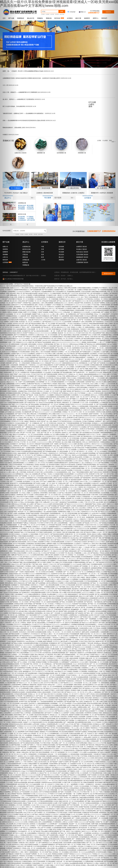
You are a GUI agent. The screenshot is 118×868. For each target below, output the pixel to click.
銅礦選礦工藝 (41, 146)
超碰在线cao (72, 387)
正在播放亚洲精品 (27, 861)
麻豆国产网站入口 (84, 331)
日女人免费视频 (97, 645)
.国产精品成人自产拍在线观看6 (21, 792)
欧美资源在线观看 (58, 504)
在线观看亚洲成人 (93, 671)
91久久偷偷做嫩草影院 (20, 329)
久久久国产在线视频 (51, 506)
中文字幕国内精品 (29, 465)
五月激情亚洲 (27, 389)
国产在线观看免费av (53, 835)
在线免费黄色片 (66, 624)
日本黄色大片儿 (21, 480)
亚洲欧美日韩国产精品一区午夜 (46, 728)
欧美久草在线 (29, 468)
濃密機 (57, 14)
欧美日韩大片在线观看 (99, 513)
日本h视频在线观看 (91, 653)
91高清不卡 (47, 566)
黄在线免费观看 (69, 474)
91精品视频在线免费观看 (89, 739)
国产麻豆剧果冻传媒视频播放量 (63, 664)
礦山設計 (61, 257)
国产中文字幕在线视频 (85, 551)
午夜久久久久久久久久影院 (21, 498)
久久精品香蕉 (49, 655)
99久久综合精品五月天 (49, 436)
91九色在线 (34, 792)
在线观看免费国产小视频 (29, 799)
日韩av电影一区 (68, 312)
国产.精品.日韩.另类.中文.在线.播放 (52, 694)
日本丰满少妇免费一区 (89, 404)
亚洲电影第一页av (35, 828)
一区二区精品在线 (63, 715)
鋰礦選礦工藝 (82, 146)
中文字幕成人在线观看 (100, 628)
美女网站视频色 (57, 786)
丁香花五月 (71, 386)
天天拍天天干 (69, 542)
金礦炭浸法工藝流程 (20, 146)
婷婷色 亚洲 (29, 837)
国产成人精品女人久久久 (73, 297)
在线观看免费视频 (31, 692)
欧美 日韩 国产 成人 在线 (45, 421)
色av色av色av (75, 538)
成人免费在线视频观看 (88, 782)
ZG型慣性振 (30, 209)
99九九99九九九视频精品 (51, 320)
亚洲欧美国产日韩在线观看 (31, 367)
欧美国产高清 (23, 702)
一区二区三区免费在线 (22, 378)
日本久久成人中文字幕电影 (78, 393)
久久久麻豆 (42, 350)
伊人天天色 (42, 463)
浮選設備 (25, 254)
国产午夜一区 (19, 355)
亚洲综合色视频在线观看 (37, 489)
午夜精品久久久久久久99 (51, 497)
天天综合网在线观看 (24, 352)
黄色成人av (53, 715)
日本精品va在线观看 (60, 378)
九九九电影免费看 (35, 784)
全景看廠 (7, 262)
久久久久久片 (78, 673)
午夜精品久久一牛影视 (40, 837)
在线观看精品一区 (90, 835)
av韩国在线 (57, 529)
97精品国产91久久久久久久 (97, 387)
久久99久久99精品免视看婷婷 (72, 570)
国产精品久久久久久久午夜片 (97, 542)
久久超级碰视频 (32, 747)
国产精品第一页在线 (33, 395)
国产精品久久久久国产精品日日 (89, 623)
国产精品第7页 (45, 521)
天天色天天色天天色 (37, 374)
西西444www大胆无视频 (19, 504)
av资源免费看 (66, 406)
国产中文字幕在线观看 (65, 643)
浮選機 (43, 14)
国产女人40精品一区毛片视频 (26, 662)
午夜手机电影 (63, 453)
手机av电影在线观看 (70, 337)
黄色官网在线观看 (40, 297)
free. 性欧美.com (74, 455)
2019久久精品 (41, 660)
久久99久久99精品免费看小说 (31, 764)
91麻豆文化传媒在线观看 (59, 805)
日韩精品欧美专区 (43, 608)
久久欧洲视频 (30, 299)
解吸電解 (62, 14)
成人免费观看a (66, 666)
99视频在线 (44, 596)
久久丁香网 (65, 455)
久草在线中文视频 (44, 606)
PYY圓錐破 (30, 217)
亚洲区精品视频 (49, 344)
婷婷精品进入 (86, 860)
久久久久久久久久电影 (94, 760)
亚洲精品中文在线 (19, 837)
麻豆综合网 (64, 641)
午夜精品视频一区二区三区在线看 (99, 662)
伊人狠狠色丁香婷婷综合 (91, 728)
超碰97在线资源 (94, 414)
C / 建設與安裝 (73, 188)
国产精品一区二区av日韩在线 (99, 583)
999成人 (84, 844)
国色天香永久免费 (42, 359)
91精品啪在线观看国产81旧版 (92, 673)
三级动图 (96, 754)
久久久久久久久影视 (21, 822)
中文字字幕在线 (54, 393)
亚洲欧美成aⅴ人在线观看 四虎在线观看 (21, 559)
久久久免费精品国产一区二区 (98, 481)
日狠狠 (96, 307)
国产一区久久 (92, 707)
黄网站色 (65, 549)
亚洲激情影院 (33, 754)
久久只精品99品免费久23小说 (38, 722)
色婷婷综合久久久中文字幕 (89, 512)
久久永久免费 (84, 662)
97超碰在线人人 (78, 527)
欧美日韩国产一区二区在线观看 (99, 818)
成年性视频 (28, 355)
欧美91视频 (52, 493)
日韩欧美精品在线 (40, 450)
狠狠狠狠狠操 (34, 852)
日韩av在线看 (51, 848)
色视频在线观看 (95, 656)
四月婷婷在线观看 (52, 517)
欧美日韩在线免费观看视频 (93, 425)
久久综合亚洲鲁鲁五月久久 (58, 568)
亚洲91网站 (71, 651)
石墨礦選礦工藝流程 (82, 262)
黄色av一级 (57, 591)
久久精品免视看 (73, 641)
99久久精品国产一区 (32, 843)
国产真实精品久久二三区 (88, 730)
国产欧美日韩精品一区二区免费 (57, 547)
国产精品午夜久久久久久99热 (50, 775)
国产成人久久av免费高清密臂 (99, 547)
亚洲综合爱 (30, 472)
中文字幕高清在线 (87, 498)
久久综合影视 (50, 700)
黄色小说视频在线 (22, 638)
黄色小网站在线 (32, 414)
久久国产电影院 (28, 818)
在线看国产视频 (60, 307)
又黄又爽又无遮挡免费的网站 (43, 769)
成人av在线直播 (18, 530)
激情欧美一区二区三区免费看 (38, 346)
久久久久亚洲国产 (74, 752)
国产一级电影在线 (71, 653)
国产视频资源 (79, 835)
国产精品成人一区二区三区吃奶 (93, 419)
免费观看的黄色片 (54, 527)
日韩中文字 (87, 410)
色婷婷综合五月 (54, 453)
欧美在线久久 (19, 645)
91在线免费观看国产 (87, 557)
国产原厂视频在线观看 (64, 818)
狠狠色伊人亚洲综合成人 (64, 401)
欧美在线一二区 (53, 754)
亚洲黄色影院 (75, 329)
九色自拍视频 (77, 489)
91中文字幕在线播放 (19, 544)
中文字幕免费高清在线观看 (40, 545)
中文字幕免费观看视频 (96, 773)
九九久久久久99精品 (88, 592)
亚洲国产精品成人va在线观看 (77, 717)
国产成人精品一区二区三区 (63, 348)
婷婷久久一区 (30, 807)
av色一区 (22, 829)
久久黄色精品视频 (74, 754)
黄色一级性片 (25, 852)
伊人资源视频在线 (65, 508)
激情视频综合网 (82, 506)
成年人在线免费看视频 (61, 523)
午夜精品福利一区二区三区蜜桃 (98, 455)
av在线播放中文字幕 (87, 570)
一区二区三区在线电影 (82, 414)
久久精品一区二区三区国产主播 (53, 391)
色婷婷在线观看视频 (53, 602)
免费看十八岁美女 (85, 440)
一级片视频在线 (98, 602)
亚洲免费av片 (77, 322)
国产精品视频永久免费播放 (88, 591)
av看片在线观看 (74, 481)
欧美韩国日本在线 (53, 576)
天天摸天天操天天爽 (58, 692)
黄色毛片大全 (96, 444)
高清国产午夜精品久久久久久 (32, 333)
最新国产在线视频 (75, 715)
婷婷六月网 (80, 532)
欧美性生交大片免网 (74, 436)
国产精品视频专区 (57, 536)
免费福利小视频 (51, 544)
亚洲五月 (99, 850)
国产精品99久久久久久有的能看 (82, 647)
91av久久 (92, 805)
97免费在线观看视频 (39, 295)
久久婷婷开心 (78, 544)
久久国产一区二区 (23, 346)
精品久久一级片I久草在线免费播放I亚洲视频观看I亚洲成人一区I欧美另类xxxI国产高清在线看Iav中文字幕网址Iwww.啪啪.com (36, 286)
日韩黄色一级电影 (26, 623)
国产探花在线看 (61, 324)
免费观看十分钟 (85, 408)
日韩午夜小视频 (67, 525)
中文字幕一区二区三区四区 (28, 442)
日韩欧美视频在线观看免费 (52, 777)
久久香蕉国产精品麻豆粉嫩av (26, 758)
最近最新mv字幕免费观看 (79, 355)
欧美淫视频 (98, 782)
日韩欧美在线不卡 (57, 566)
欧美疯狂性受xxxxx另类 (25, 470)
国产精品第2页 (34, 656)
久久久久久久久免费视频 (46, 557)
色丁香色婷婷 (52, 359)
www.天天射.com (29, 813)
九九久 (75, 664)
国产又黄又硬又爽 (25, 564)
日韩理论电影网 (64, 576)
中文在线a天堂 (76, 782)
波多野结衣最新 (66, 779)
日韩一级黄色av (59, 288)
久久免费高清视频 (52, 350)
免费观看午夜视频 (43, 730)
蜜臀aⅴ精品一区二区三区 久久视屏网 (21, 295)
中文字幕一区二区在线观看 (68, 491)
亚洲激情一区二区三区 (28, 529)
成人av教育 (30, 504)
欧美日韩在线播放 (82, 387)
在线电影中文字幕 (92, 717)
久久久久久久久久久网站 (45, 442)
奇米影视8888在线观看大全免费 (48, 803)
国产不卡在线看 (29, 495)
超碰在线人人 (79, 737)
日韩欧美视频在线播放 (84, 288)
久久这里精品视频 (44, 720)
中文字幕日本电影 (45, 743)
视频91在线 (83, 634)
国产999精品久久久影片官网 (46, 589)
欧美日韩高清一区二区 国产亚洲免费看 (38, 310)
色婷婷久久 (65, 433)
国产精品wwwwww (96, 515)
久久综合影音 (47, 860)
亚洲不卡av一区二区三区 (57, 485)
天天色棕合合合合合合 (74, 431)
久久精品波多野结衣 (41, 299)
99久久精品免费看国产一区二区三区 (45, 440)
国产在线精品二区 (66, 649)
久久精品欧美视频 (58, 474)
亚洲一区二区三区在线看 (53, 619)
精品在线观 (76, 335)
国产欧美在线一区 (84, 828)
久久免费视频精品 (100, 530)
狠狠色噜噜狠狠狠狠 (44, 703)
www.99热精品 (47, 598)
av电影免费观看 (33, 700)
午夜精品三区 (96, 854)
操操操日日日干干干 (55, 545)
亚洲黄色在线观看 (18, 519)
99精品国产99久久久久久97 (53, 363)
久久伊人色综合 (78, 461)
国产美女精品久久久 (36, 860)
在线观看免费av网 (52, 724)
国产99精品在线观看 (58, 811)
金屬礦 (99, 140)
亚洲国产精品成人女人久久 (45, 387)
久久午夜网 (83, 752)
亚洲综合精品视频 (75, 734)
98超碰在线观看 (29, 572)
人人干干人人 (89, 555)
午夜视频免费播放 (47, 292)
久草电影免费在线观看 (21, 694)
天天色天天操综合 (71, 675)
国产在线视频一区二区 (86, 566)
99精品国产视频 (18, 562)
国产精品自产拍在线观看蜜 (34, 340)
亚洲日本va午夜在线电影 (88, 429)
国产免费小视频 (30, 583)
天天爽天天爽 (66, 782)
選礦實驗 (61, 260)
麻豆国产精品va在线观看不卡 (89, 711)
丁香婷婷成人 (32, 365)
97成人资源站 (80, 698)
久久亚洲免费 (84, 773)
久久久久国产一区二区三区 (43, 536)
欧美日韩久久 (21, 416)
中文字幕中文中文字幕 (26, 581)
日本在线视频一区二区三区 (71, 346)
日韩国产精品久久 (96, 655)
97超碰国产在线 (63, 361)
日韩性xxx (84, 560)
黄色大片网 (23, 626)
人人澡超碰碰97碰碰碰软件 (47, 844)
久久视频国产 (48, 305)
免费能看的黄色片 (53, 491)
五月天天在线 (87, 626)
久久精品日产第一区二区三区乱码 (47, 773)
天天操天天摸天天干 (43, 709)
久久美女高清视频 (38, 737)
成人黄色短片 (26, 649)
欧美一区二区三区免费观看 (64, 647)
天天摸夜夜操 (31, 480)
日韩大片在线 (92, 777)
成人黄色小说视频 (31, 677)
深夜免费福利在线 (35, 596)
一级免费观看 (74, 784)
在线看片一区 (96, 683)
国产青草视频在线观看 (99, 660)
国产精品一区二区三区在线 (54, 450)
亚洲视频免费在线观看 (61, 696)
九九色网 (24, 745)
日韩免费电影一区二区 (67, 325)
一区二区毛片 (84, 805)
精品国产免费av (94, 369)
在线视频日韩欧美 (50, 519)
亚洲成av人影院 (39, 506)
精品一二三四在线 (84, 547)
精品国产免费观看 (95, 638)
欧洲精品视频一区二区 (73, 369)
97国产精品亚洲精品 (61, 700)
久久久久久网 (63, 594)
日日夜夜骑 (34, 820)
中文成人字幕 (61, 376)
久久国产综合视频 (56, 406)
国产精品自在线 (78, 416)
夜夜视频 (62, 365)
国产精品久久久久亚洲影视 (78, 745)
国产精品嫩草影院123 (83, 540)
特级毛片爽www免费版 (22, 656)
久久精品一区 (80, 327)
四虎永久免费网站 (25, 779)
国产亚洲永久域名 (86, 617)
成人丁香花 (85, 297)
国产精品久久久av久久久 (30, 557)
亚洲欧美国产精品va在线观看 (98, 679)
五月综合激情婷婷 (29, 485)
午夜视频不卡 (29, 675)
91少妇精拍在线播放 (52, 660)
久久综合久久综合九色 (23, 348)
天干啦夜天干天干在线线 (55, 794)
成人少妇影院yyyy (87, 463)
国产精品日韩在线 (34, 658)
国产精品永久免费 (22, 429)
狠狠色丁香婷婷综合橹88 (58, 720)
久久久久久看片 (76, 512)
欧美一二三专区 (81, 771)
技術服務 (61, 247)
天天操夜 (44, 639)
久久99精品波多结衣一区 (83, 720)
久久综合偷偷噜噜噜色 (18, 450)
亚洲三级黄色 (92, 329)
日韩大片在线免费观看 (79, 401)
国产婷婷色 (25, 609)
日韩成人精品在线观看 (44, 638)
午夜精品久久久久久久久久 (63, 604)
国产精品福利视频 (70, 600)
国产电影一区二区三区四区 (83, 587)
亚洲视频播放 (100, 429)
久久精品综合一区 (88, 470)
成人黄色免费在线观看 (53, 585)
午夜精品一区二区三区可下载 (27, 728)
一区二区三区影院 (66, 632)
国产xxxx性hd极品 (37, 600)
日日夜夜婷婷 (68, 519)
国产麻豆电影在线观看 (62, 739)
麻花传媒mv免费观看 (35, 782)
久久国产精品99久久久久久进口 (51, 389)
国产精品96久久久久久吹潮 (91, 688)
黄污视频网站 (52, 560)
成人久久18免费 (29, 756)
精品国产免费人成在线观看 (67, 611)
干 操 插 (98, 434)
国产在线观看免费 (36, 290)
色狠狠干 (26, 722)
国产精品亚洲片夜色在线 (44, 811)
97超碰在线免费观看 (36, 372)
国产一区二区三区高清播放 (75, 483)
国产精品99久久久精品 (86, 459)
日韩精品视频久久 (59, 630)
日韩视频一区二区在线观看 (67, 497)
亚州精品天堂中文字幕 (73, 747)
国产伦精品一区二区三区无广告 (24, 455)
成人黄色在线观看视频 (82, 318)
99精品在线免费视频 (24, 600)
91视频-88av (53, 765)
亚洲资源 (33, 824)
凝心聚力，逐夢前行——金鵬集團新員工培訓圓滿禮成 (24, 99)
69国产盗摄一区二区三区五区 (89, 589)
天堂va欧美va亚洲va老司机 (69, 598)
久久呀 (19, 850)
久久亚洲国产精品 (18, 713)
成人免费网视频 (20, 615)
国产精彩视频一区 (71, 365)
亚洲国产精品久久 (37, 355)
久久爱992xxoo (82, 450)
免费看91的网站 (83, 707)
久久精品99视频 (33, 534)
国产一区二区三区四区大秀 (53, 495)
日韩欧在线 (69, 510)
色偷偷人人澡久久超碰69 (60, 457)
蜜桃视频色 (98, 692)
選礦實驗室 (21, 18)
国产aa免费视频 (41, 583)
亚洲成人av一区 (73, 374)
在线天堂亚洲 (32, 730)
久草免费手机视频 (80, 367)
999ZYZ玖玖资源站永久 (20, 397)
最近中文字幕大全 (38, 470)
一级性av (74, 406)
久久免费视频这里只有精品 (92, 572)
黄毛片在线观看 (74, 566)
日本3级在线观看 (82, 606)
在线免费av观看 (41, 848)
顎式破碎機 (21, 217)
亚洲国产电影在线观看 (33, 513)
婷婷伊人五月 (20, 359)
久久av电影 (45, 615)
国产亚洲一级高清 (67, 331)
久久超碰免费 (22, 316)
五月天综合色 (85, 384)
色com (57, 846)
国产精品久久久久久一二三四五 (97, 820)
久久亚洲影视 (96, 647)
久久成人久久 (45, 314)
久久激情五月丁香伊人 (20, 327)
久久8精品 (72, 549)
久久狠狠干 (96, 617)
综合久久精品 (70, 587)
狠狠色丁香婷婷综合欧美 (71, 826)
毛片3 (64, 418)
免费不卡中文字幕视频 (30, 312)
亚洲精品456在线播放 (49, 745)
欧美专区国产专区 (85, 293)
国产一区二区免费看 (50, 510)
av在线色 (57, 459)
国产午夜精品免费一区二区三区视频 (51, 651)
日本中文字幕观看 (30, 318)
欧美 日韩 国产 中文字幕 (24, 433)
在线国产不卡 (40, 354)
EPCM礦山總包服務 (92, 104)
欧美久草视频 (57, 829)
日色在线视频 (83, 670)
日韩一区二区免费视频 (25, 735)
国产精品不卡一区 (47, 551)
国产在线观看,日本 (57, 626)
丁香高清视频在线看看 (82, 472)
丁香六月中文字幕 (90, 502)
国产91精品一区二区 (75, 515)
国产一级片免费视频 (95, 709)
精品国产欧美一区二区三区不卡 (34, 705)
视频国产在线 (36, 314)
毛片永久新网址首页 (76, 389)
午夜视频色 (46, 841)
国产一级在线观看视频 (76, 841)
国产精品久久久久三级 (43, 790)
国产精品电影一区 (64, 764)
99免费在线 (59, 480)
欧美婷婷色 (88, 303)
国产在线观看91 (59, 702)
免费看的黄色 (72, 314)
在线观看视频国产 (75, 361)
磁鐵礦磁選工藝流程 (82, 257)
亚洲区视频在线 (57, 329)
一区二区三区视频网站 (97, 431)
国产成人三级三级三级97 (64, 301)
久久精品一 (82, 784)
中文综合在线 (78, 470)
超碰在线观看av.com (43, 308)
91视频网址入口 (58, 750)
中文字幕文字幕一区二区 (88, 792)
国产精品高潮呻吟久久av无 (69, 476)
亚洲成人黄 (43, 850)
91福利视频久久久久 (95, 677)
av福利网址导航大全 (88, 858)
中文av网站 (63, 775)
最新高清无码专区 (34, 521)
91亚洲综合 (84, 438)
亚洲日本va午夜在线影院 (68, 465)
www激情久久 (38, 322)
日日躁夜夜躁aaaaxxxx (64, 468)
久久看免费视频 (64, 660)
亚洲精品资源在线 (69, 750)
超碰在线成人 (37, 303)
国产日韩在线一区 (29, 630)
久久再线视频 (83, 671)
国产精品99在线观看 (63, 745)
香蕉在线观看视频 (95, 493)
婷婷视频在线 (83, 363)
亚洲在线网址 (37, 863)
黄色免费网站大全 (73, 848)
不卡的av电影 (96, 305)
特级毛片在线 (36, 389)
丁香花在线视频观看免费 (32, 487)
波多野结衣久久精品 (18, 844)
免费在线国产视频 (74, 440)
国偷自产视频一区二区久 (65, 416)
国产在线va (73, 660)
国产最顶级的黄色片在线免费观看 (66, 850)
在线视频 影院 (32, 608)
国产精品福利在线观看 (48, 348)
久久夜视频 (29, 371)
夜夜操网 (23, 750)
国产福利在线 (88, 602)
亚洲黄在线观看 (68, 562)
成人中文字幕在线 (70, 354)
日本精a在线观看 (62, 560)
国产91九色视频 (46, 828)
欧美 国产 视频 (97, 538)
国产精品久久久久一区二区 (25, 683)
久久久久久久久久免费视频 (49, 333)
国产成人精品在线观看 (98, 510)
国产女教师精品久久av (46, 843)
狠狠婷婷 (39, 448)
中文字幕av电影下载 (26, 664)
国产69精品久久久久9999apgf (93, 446)
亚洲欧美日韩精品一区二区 (43, 807)
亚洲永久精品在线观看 (44, 692)
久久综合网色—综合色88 (76, 846)
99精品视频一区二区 (57, 790)
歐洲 (42, 257)
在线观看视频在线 (55, 513)
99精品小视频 (58, 816)
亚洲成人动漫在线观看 (77, 713)
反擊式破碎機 (31, 220)
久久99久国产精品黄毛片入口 (66, 359)
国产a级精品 (79, 611)
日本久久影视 (20, 560)
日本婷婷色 (88, 696)
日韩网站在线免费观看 (47, 498)
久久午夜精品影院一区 (77, 419)
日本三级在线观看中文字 (33, 615)
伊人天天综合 (67, 500)
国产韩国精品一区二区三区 (73, 517)
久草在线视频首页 (96, 480)
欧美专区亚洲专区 (92, 771)
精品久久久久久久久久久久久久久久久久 (64, 342)
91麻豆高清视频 (23, 658)
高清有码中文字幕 (57, 574)
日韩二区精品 (71, 327)
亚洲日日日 (51, 307)
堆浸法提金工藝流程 (82, 252)
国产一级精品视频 (69, 722)
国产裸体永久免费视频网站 (29, 589)
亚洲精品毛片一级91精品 (94, 784)
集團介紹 (5, 247)
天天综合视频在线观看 (85, 765)
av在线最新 (56, 758)
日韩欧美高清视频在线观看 (46, 673)
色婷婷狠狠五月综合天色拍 (80, 348)
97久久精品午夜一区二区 (19, 491)
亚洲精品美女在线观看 (79, 643)
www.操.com (46, 340)
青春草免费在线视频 (38, 647)
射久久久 (52, 308)
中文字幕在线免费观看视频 (45, 801)
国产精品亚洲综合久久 (26, 636)
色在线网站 (99, 609)
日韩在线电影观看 (91, 681)
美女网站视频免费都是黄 (75, 781)
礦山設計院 (31, 18)
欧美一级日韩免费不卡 (70, 574)
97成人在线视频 (43, 717)
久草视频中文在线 (35, 681)
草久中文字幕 (76, 756)
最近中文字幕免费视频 (72, 623)
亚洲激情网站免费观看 (74, 292)
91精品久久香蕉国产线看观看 (44, 529)
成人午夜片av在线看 (75, 645)
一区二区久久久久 (71, 559)
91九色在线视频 (84, 786)
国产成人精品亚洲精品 (65, 335)
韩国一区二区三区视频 (49, 324)
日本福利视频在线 (84, 837)
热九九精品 (97, 457)
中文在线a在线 (77, 421)
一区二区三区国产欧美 (77, 446)
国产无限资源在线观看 (51, 374)
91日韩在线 (50, 378)
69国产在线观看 (92, 775)
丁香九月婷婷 (25, 288)
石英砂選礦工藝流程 (82, 254)
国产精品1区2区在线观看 (87, 594)
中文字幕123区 (49, 671)
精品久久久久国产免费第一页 (88, 596)
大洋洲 (43, 260)
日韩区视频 (23, 472)
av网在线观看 (81, 382)
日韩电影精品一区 (88, 497)
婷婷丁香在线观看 (93, 355)
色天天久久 (58, 557)
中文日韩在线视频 (62, 436)
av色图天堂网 (96, 335)
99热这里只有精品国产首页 (23, 545)
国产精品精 (58, 402)
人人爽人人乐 (93, 668)
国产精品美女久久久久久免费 (81, 391)
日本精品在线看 (91, 487)
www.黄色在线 (30, 641)
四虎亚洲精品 (18, 715)
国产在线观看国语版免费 (46, 826)
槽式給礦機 (30, 205)
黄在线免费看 (96, 320)
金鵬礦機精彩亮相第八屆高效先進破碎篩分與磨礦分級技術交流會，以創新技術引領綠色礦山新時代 (37, 78)
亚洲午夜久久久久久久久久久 (87, 418)
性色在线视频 (28, 408)
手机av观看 (44, 831)
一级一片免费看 (77, 794)
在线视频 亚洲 (25, 372)
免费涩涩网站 (75, 666)
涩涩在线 (75, 331)
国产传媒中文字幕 (21, 414)
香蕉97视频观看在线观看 (99, 696)
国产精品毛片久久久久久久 (98, 331)
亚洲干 (58, 749)
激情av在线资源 (55, 709)
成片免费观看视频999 (49, 707)
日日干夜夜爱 (57, 532)
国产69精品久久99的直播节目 (32, 337)
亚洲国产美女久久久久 (56, 312)
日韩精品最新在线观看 (84, 378)
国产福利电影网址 (86, 478)
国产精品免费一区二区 (76, 762)
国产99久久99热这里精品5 (71, 788)
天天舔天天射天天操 (82, 333)
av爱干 (50, 325)
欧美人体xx (50, 540)
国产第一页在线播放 (85, 320)
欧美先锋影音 (64, 698)
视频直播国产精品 (91, 504)
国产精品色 (92, 295)
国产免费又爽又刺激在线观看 (86, 799)
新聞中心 (96, 18)
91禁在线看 (24, 344)
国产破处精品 (95, 553)
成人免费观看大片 (61, 848)
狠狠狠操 (28, 508)
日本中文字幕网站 (21, 384)
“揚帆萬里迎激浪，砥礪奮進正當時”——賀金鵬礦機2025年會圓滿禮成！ (29, 113)
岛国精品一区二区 (75, 860)
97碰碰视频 (78, 553)
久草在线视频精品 (43, 414)
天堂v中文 (83, 694)
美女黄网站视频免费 (74, 560)
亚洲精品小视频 (76, 690)
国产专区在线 (31, 399)
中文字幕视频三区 (58, 305)
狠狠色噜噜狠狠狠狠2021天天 (93, 374)
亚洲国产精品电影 (84, 807)
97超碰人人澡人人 (25, 587)
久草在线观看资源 (75, 739)
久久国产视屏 (92, 363)
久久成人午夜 (35, 805)
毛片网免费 (19, 696)
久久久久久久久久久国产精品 (70, 749)
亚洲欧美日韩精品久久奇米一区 (97, 491)
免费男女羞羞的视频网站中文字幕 (99, 318)
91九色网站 (80, 696)
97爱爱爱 (66, 566)
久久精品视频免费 (22, 619)
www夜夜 (83, 816)
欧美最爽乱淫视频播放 (97, 807)
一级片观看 (61, 517)
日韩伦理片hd (88, 687)
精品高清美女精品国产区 (42, 715)
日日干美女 (43, 481)
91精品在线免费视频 (97, 779)
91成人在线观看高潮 (32, 357)
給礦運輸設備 (22, 203)
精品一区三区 (92, 844)
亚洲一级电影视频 (33, 316)
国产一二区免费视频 (85, 833)
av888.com (26, 734)
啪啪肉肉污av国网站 (58, 352)
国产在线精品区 (20, 577)
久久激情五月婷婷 (68, 656)
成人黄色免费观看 (53, 837)
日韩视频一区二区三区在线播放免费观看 (77, 677)
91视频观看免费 (82, 850)
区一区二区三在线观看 (70, 450)
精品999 (79, 337)
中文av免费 (25, 596)
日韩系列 (31, 335)
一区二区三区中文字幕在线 (53, 470)
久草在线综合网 (31, 801)
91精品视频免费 (94, 297)
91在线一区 (64, 555)
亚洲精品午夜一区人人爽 (91, 702)
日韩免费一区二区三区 (37, 734)
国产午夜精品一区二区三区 (77, 803)
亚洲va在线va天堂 (49, 749)
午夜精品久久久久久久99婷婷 (29, 380)
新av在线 (71, 553)
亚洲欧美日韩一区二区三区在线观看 (75, 534)
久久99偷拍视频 (67, 829)
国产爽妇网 (42, 820)
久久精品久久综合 (100, 570)
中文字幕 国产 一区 (81, 359)
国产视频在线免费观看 (97, 408)
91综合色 (40, 344)
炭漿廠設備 (26, 260)
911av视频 (84, 690)
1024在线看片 (40, 476)
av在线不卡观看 (73, 822)
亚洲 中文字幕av (19, 502)
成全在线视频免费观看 (30, 562)
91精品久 (79, 497)
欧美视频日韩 (57, 856)
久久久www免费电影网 (88, 852)
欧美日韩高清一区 (75, 852)
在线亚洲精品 (30, 867)
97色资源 (52, 480)
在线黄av (43, 724)
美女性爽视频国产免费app (21, 523)
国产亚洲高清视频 (86, 423)
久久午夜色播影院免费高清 (51, 355)
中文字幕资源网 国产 (58, 600)
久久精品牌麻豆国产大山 (69, 529)
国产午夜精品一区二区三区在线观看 (87, 856)
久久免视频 (39, 641)
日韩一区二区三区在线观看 (87, 412)
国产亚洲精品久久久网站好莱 (43, 455)
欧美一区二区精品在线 (89, 389)
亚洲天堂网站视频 (82, 743)
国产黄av (80, 476)
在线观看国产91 (46, 438)
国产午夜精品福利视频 (54, 779)
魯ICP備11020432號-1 (33, 276)
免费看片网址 (52, 481)
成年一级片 (19, 510)
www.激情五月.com (61, 671)
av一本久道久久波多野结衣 (38, 378)
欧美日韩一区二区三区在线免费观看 (73, 801)
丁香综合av (55, 638)
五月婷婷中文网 (88, 476)
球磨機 (17, 234)
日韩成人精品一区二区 (62, 784)
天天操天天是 (25, 681)
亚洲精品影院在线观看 (19, 801)
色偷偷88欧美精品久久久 (43, 574)
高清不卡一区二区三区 (54, 863)
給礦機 (47, 14)
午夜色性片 (84, 329)
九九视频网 (50, 395)
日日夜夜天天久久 (92, 649)
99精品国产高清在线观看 (42, 444)
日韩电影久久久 (83, 295)
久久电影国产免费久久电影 (73, 308)
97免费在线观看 (55, 649)
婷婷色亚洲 (42, 357)
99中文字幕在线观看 (39, 861)
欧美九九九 (94, 395)
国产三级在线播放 (64, 773)
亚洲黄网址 (57, 858)
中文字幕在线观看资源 (27, 305)
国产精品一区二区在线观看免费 (97, 604)
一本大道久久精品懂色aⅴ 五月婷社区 (77, 324)
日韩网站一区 (86, 515)
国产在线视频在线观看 (68, 655)
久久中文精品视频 (70, 382)
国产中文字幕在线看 (73, 805)
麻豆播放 (80, 444)
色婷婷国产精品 (90, 382)
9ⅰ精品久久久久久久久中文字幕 (97, 743)
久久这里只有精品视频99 (70, 295)
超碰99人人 (19, 762)
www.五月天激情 (32, 542)
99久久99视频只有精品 (99, 587)
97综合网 (19, 818)
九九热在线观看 (67, 322)
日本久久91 (53, 564)
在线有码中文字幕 (35, 797)
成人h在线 (47, 613)
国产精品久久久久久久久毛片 (99, 828)
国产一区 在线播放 (90, 611)
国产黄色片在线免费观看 (56, 677)
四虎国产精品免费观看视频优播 (69, 628)
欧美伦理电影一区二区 (44, 628)
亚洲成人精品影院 (40, 465)
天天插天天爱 (40, 630)
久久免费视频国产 (65, 662)
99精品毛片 (83, 519)
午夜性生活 (20, 846)
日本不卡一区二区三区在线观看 (70, 709)
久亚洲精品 (28, 566)
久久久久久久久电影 (89, 769)
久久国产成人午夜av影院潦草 (50, 508)
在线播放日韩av (23, 391)
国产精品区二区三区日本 (27, 444)
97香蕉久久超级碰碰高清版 (51, 698)
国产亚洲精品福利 (85, 352)
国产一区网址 (34, 765)
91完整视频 (40, 726)
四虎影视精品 (83, 455)
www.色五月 (99, 382)
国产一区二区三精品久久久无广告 (74, 572)
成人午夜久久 (23, 608)
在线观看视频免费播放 (47, 530)
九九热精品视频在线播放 (67, 310)
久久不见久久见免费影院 (28, 354)
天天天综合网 (64, 734)
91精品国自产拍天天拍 (52, 617)
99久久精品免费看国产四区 (97, 333)
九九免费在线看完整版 (37, 555)
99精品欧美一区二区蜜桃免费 (71, 402)
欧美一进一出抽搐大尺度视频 (79, 290)
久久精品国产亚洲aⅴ (88, 489)
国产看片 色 (75, 320)
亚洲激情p (79, 651)
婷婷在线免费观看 (88, 340)
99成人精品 (32, 425)
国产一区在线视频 (71, 434)
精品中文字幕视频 (94, 630)
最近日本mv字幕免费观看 (56, 596)
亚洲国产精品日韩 (62, 440)
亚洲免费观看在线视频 (59, 769)
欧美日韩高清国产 (39, 617)
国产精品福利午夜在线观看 (38, 288)
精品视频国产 (20, 594)
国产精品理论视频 (50, 718)
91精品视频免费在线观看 (38, 592)
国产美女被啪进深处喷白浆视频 (30, 743)
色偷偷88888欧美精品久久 (22, 290)
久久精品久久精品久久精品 (27, 547)
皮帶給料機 (30, 207)
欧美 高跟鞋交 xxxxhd (38, 591)
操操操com (81, 653)
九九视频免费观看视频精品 (41, 645)
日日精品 (77, 656)
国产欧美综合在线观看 (81, 630)
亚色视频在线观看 (97, 564)
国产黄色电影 (51, 553)
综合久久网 (38, 598)
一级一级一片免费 (55, 331)
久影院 (80, 769)
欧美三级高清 (84, 709)
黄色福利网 (97, 371)
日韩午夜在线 (99, 799)
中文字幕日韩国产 (71, 606)
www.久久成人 (84, 481)
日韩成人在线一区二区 (29, 848)
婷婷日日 (19, 333)
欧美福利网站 (61, 397)
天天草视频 (50, 623)
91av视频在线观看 (85, 579)
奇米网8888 (88, 713)
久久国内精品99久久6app (18, 771)
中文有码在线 (43, 491)
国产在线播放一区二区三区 (27, 476)
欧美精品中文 (52, 658)
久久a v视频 (91, 609)
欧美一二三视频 (39, 749)
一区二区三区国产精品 (45, 852)
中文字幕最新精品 (68, 545)
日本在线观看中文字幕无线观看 (59, 615)
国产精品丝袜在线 (21, 440)
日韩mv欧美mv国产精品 (97, 337)
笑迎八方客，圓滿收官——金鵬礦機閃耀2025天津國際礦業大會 (26, 92)
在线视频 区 (91, 357)
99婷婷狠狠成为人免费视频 (95, 829)
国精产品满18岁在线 (96, 472)
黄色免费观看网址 (87, 308)
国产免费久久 (31, 745)
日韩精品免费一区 (96, 741)
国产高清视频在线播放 (58, 807)
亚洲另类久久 (35, 585)
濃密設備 (25, 257)
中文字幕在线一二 (94, 346)
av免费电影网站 (73, 670)
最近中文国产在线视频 (27, 497)
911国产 (56, 365)
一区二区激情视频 (53, 299)
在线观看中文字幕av (44, 542)
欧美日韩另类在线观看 (74, 592)
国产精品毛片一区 (44, 401)
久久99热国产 (49, 419)
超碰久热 (88, 705)
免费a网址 (34, 621)
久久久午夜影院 (97, 722)
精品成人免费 (56, 438)
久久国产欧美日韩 (54, 717)
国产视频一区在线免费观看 (44, 758)
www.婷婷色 (51, 380)
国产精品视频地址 (27, 707)
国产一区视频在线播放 (29, 448)
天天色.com (76, 792)
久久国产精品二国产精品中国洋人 (19, 739)
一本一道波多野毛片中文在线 (94, 372)
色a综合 (94, 527)
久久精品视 (24, 534)
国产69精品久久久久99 (79, 760)
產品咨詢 (61, 254)
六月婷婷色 (77, 339)
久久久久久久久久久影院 (83, 305)
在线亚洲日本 (75, 662)
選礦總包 (40, 18)
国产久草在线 (91, 694)
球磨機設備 (26, 265)
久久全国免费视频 (56, 412)
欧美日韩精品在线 (19, 583)
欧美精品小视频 (97, 713)
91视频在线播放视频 (40, 577)
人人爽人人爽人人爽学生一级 (59, 314)
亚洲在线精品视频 (69, 790)
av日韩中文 (88, 444)
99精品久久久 (22, 431)
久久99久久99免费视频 (61, 357)
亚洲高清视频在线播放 (79, 843)
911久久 (48, 476)
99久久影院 (80, 702)
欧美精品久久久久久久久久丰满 (27, 726)
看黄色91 (25, 410)
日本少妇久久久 (90, 310)
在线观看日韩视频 (65, 814)
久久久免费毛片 (75, 711)
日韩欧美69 (99, 730)
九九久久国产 (55, 502)
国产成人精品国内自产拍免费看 (21, 718)
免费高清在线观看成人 (94, 386)
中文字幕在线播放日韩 (26, 741)
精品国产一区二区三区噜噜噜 (24, 749)
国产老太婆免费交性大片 (64, 718)
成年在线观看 (49, 489)
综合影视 (68, 307)
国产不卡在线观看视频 (34, 626)
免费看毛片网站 (50, 739)
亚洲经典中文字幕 (72, 418)
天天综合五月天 (86, 854)
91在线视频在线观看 (40, 632)
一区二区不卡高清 (83, 638)
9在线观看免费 (99, 861)
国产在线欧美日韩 (79, 372)
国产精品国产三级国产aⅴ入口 (47, 621)
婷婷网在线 (20, 495)
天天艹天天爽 (33, 781)
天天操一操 (41, 747)
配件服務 (61, 249)
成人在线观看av (64, 487)
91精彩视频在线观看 (86, 754)
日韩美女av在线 (21, 350)
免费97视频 (63, 705)
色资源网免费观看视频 (26, 483)
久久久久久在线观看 (84, 365)
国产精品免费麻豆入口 (85, 513)
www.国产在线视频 (67, 470)
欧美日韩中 (80, 585)
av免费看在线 (73, 615)
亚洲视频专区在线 (65, 320)
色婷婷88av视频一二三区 (26, 617)
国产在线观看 (37, 371)
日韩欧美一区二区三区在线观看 (18, 521)
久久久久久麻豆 (20, 807)
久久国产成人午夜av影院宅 (45, 429)
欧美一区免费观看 (36, 568)
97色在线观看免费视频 (50, 559)
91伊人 (82, 639)
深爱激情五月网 (85, 376)
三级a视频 (59, 726)
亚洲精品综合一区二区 (40, 735)
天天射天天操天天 (44, 534)
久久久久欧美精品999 (78, 500)
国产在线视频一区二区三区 (34, 301)
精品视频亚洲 (86, 568)
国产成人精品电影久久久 (51, 515)
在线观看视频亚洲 (46, 797)
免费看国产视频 (59, 530)
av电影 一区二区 (46, 483)
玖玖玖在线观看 (35, 498)
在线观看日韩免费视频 (89, 453)
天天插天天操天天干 (40, 468)
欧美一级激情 (55, 444)
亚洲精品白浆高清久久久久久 (29, 835)
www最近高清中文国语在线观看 (57, 386)
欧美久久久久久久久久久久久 (65, 414)
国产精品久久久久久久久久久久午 (75, 504)
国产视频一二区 (29, 598)
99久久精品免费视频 (23, 653)
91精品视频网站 (32, 833)
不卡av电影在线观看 (67, 527)
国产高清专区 (31, 786)
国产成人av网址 (72, 707)
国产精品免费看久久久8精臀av (100, 293)
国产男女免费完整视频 (55, 570)
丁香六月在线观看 (45, 352)
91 (23, 711)
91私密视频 (74, 765)
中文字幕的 (25, 574)
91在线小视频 (58, 801)
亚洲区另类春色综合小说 (46, 339)
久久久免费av (92, 850)
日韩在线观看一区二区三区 (35, 329)
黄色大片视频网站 (82, 491)
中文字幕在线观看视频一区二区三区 (95, 581)
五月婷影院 (21, 660)
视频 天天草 (39, 502)
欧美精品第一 (84, 666)
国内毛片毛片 (46, 500)
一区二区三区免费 (62, 636)
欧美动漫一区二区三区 (26, 322)
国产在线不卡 (70, 737)
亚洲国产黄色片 (29, 506)
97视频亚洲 (91, 450)
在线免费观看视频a (19, 463)
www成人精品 (84, 346)
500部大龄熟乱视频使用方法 (35, 750)
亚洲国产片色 (51, 562)
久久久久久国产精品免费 (19, 747)
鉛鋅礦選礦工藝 (61, 146)
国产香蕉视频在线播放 (41, 839)
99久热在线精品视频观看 (67, 732)
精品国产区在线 (42, 685)
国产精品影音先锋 (61, 844)
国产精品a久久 (26, 393)
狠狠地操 (53, 401)
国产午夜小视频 (74, 433)
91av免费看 (49, 463)
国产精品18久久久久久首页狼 (34, 829)
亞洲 (42, 252)
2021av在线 (50, 357)
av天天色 (79, 453)
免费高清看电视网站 (97, 536)
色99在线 (49, 538)
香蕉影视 (22, 856)
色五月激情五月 (77, 632)
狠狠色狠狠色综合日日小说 (70, 363)
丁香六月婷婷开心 (29, 762)
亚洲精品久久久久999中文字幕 (59, 645)
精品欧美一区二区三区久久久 (67, 333)
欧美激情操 (43, 404)
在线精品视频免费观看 (89, 380)
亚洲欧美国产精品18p (34, 384)
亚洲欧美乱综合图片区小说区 (97, 756)
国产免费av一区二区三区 (28, 525)
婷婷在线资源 (99, 758)
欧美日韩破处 (29, 604)
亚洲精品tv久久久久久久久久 (68, 299)
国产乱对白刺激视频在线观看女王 (98, 427)
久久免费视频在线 (18, 474)
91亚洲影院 (94, 354)
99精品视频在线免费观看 (87, 797)
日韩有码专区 (42, 833)
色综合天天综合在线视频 (46, 402)
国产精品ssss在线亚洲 (84, 559)
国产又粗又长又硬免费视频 (85, 314)
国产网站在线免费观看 (82, 354)
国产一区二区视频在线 (33, 423)
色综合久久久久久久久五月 (47, 711)
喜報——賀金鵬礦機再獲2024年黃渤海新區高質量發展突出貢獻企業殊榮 (29, 120)
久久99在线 (65, 863)
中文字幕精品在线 (84, 749)
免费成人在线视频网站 (86, 371)
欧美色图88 (27, 481)
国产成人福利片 (51, 468)
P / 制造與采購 (45, 188)
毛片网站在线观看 (29, 576)
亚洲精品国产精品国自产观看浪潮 (86, 750)
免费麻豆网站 (67, 816)
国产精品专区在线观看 (27, 687)
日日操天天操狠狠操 (88, 421)
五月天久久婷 (65, 399)
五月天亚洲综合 (67, 495)
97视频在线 (52, 608)
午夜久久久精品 (72, 378)
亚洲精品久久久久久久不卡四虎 (67, 799)
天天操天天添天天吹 (91, 525)
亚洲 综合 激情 (80, 705)
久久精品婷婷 (64, 515)
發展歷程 (5, 249)
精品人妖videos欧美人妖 (42, 762)
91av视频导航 (76, 816)
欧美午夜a (72, 357)
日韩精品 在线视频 (73, 671)
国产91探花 (37, 483)
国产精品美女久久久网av (92, 863)
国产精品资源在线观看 (57, 534)
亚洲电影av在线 (41, 611)
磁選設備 (25, 262)
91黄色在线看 (54, 425)
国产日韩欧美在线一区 (31, 402)
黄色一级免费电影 (19, 419)
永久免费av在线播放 (59, 434)
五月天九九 (57, 641)
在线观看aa (85, 668)
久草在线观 (87, 527)
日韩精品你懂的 (94, 406)
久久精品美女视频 (51, 799)
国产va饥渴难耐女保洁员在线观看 (90, 433)
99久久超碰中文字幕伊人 (48, 690)
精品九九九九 (20, 639)
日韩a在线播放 (36, 393)
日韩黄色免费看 (80, 310)
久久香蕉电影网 (82, 777)
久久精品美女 (25, 765)
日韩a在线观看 (45, 513)
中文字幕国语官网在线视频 (34, 771)
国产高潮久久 (25, 446)
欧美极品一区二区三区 (43, 406)
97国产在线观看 (63, 803)
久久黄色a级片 (55, 476)
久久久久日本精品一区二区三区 (29, 339)
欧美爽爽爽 (54, 703)
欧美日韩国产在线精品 (63, 690)
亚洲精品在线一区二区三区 (96, 670)
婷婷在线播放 (33, 344)
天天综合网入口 (29, 560)
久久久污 (32, 574)
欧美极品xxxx (98, 724)
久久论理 (98, 858)
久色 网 (30, 553)
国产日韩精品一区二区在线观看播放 (45, 376)
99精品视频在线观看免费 (99, 292)
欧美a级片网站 (23, 611)
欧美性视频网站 (63, 754)
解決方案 (78, 18)
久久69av (44, 553)
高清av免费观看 (51, 867)
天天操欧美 (50, 295)
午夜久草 (63, 459)
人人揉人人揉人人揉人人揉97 (52, 666)
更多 (33, 198)
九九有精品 (54, 416)
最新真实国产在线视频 (98, 720)
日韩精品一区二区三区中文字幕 (26, 308)
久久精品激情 (96, 352)
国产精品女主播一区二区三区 (76, 700)
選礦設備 (49, 18)
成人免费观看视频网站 (100, 344)
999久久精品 (76, 767)
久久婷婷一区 (47, 600)
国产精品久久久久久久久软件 (42, 408)
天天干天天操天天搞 (22, 404)
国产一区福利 (20, 572)
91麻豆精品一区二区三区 (81, 493)
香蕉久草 (20, 293)
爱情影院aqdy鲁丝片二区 (19, 858)
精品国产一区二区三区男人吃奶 (71, 577)
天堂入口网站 (94, 384)
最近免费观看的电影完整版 (83, 722)
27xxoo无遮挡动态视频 (79, 703)
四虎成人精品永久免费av (54, 418)
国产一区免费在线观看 (48, 581)
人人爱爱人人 (38, 707)
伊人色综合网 (68, 530)
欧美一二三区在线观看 (98, 378)
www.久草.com (65, 858)
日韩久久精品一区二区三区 (30, 570)
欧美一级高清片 (71, 397)
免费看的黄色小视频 (64, 512)
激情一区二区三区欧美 (42, 361)
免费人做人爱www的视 (75, 457)
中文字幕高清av (89, 299)
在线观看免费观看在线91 (61, 463)
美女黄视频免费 (85, 361)
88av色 (81, 374)
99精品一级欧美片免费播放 (89, 577)
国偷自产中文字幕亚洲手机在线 (62, 421)
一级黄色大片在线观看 (75, 523)
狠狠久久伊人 (22, 841)
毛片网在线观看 (19, 369)
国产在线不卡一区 (59, 623)
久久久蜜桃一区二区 (34, 410)
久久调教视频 (27, 527)
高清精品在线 (30, 839)
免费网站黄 (26, 685)
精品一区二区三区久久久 (95, 634)
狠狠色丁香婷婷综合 (31, 421)
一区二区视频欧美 (95, 621)
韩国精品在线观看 (57, 854)
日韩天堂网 (30, 632)
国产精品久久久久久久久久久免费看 (65, 540)
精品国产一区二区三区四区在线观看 (80, 824)
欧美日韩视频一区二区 (87, 715)
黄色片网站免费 (92, 359)
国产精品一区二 (91, 562)
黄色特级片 (56, 797)
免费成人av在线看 (92, 839)
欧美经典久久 (49, 750)
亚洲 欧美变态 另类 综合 (36, 391)
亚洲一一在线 (36, 433)
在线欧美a (80, 299)
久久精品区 (70, 673)
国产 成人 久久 (91, 843)
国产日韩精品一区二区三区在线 (64, 339)
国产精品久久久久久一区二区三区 (75, 692)
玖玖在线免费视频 (29, 613)
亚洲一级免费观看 (52, 833)
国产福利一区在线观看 (65, 792)
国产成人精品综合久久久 (59, 327)
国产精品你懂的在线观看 (30, 293)
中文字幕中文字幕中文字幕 (45, 523)
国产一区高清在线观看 (34, 327)
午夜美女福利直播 (85, 521)
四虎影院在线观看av (56, 521)
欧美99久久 (23, 690)
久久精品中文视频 (48, 318)
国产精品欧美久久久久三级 (81, 301)
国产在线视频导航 (50, 726)
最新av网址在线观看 (71, 288)
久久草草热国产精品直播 (54, 525)
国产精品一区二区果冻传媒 (41, 668)
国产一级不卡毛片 (22, 781)
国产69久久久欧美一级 (20, 833)
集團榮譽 (5, 252)
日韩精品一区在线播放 (61, 670)
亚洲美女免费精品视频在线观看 (81, 495)
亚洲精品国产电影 (37, 587)
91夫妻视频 (55, 705)
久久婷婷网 (51, 824)
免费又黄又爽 (49, 555)
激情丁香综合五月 (73, 547)
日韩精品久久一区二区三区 (40, 527)
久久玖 (82, 402)
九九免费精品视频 (83, 615)
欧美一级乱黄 (58, 295)
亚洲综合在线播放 (28, 769)
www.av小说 (37, 553)
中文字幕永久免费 (50, 354)
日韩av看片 (30, 440)
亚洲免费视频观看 (23, 489)
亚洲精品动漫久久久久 (38, 363)
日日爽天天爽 (66, 329)
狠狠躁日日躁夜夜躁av (95, 438)
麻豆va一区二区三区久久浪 (30, 720)
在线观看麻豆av (27, 624)
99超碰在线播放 (64, 427)
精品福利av (76, 589)
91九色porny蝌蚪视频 (91, 316)
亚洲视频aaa (73, 638)
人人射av (93, 549)
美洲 (42, 254)
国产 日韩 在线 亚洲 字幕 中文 (58, 431)
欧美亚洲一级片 (36, 508)
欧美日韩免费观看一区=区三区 (48, 752)
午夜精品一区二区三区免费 (92, 461)
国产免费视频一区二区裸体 (71, 639)
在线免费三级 (70, 498)
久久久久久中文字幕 (36, 653)
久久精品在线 (53, 681)
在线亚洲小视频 (60, 380)
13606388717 (94, 13)
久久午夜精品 (64, 617)
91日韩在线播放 (30, 502)
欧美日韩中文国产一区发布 (71, 786)
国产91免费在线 (96, 809)
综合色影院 (23, 310)
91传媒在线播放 (20, 423)
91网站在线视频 (76, 557)
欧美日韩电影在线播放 (32, 732)
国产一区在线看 (56, 613)
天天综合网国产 (74, 371)
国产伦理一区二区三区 (40, 307)
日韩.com (85, 442)
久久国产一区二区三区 (82, 549)
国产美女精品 (95, 559)
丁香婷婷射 (42, 397)
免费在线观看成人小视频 (93, 327)
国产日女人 (42, 459)
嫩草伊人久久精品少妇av (57, 606)
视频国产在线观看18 (41, 560)
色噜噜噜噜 (27, 805)
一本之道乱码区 (38, 559)
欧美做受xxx (53, 730)
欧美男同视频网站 (65, 355)
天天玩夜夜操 (83, 826)
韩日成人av (94, 540)
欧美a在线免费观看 (95, 301)
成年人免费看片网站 (63, 579)
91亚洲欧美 (67, 668)
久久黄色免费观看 (19, 401)
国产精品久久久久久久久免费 (43, 504)
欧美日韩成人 (75, 429)
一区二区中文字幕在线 (54, 577)
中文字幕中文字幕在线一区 (62, 429)
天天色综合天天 (36, 634)
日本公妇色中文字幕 (72, 807)
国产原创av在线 (80, 448)
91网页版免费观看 (54, 831)
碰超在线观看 (22, 453)
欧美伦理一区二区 (23, 512)
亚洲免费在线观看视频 (59, 653)
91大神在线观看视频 (84, 583)
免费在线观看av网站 (62, 371)
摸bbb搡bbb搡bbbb (52, 756)
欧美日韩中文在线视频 (68, 809)
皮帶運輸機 (21, 209)
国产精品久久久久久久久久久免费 (95, 639)
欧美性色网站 (85, 818)
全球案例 (70, 18)
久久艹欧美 (99, 792)
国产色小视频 (84, 369)
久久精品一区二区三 (63, 481)
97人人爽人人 (90, 692)
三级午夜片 (36, 466)
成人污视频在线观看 (42, 399)
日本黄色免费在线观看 (58, 542)
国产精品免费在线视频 (88, 339)
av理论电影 (36, 724)
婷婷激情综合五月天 (72, 459)
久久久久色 (73, 487)
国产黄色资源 (57, 442)
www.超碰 (97, 497)
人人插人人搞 (78, 728)
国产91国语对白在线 (97, 735)
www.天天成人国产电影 (73, 724)
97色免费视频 (70, 380)
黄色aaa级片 (92, 690)
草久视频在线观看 (47, 446)
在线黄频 (41, 718)
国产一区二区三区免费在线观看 (56, 675)
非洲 (42, 249)
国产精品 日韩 (34, 752)
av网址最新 (50, 288)
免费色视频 (68, 608)
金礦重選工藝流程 (82, 247)
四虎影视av (95, 440)
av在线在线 (50, 670)
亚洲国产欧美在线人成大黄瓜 (26, 540)
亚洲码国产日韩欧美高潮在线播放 (86, 465)
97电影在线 (72, 453)
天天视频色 (95, 288)
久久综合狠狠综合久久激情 (52, 809)
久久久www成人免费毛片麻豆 (82, 564)
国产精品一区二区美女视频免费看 (68, 833)
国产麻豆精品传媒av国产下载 (63, 796)
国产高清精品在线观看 (86, 636)
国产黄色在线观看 (83, 679)
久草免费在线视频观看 (57, 382)
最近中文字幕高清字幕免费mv (82, 510)
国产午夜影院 (44, 487)
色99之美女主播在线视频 (99, 544)
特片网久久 (53, 579)
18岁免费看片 (87, 483)
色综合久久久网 (87, 645)
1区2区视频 (29, 856)
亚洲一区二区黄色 (55, 399)
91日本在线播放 (32, 387)
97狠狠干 (42, 585)
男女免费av (55, 743)
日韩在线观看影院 (51, 397)
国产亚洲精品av (64, 393)
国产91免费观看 (79, 602)
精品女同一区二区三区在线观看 (23, 457)
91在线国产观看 (73, 636)
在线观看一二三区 (47, 457)
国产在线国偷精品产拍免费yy (23, 668)
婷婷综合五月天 (63, 374)
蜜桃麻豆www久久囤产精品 (71, 536)
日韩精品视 (47, 705)
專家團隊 (5, 254)
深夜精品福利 (73, 551)
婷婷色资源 (45, 579)
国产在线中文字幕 (86, 767)
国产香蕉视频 (68, 794)
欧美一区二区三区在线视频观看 (99, 658)
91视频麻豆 (44, 431)
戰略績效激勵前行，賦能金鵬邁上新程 (19, 128)
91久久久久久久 (42, 781)
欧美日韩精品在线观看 (32, 844)
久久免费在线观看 (50, 747)
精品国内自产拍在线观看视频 (68, 502)
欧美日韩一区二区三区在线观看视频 (61, 760)
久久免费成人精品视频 (56, 668)
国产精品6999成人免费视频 (71, 521)
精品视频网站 (33, 638)
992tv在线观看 (85, 726)
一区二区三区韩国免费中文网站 (24, 688)
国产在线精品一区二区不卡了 (33, 369)
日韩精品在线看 (19, 604)
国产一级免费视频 (91, 619)
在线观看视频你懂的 (38, 713)
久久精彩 (81, 502)
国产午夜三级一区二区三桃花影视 (51, 433)
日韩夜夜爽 (30, 517)
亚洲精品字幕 (30, 450)
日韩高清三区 (96, 737)
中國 (42, 247)
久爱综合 (65, 651)
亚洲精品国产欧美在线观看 (90, 813)
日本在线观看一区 (80, 683)
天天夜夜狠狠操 (36, 348)
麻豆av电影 (89, 698)
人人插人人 (90, 393)
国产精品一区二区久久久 (62, 344)
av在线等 (84, 542)
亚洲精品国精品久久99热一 (26, 809)
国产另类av (18, 570)
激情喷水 (21, 756)
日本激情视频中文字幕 (57, 340)
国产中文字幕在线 (36, 698)
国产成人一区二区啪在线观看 (21, 363)
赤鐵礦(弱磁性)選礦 (18, 165)
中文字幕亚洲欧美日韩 (23, 698)
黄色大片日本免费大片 (20, 434)
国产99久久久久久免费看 (38, 538)
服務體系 (87, 18)
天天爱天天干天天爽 (63, 658)
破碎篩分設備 (22, 214)
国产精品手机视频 (89, 781)
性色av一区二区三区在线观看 (49, 335)
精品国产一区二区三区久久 (65, 621)
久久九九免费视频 (85, 395)
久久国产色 (66, 419)
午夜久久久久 (86, 431)
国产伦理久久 (54, 361)
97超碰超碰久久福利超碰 (54, 820)
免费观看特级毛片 (33, 491)
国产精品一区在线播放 (93, 718)
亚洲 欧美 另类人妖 (52, 611)
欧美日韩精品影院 (96, 410)
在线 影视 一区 (61, 861)
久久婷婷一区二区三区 (48, 371)
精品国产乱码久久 (44, 293)
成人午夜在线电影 (31, 660)
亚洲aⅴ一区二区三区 (54, 632)
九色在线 (20, 621)
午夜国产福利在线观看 (75, 813)
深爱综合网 (27, 530)
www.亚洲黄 (100, 502)
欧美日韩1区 (61, 510)
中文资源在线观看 (61, 771)
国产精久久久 (25, 828)
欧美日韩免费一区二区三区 (21, 826)
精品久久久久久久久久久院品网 (31, 775)
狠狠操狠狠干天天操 (29, 794)
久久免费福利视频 (88, 861)
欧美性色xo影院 (19, 408)
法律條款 (43, 276)
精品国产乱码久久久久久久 (74, 404)
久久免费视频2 (74, 579)
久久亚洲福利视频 (45, 466)
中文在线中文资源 (29, 670)
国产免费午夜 (29, 846)
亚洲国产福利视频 (96, 391)
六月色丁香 (50, 459)
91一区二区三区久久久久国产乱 (18, 754)
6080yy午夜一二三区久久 (55, 685)
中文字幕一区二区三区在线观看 (59, 841)
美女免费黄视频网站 (30, 382)
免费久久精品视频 (38, 566)
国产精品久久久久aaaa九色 (52, 688)
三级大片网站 (86, 325)
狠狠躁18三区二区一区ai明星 (88, 466)
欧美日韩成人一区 (94, 290)
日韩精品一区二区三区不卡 (70, 412)
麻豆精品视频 (35, 530)
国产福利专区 (100, 835)
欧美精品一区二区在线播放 (61, 852)
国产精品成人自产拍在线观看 (27, 406)
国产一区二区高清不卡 (28, 500)
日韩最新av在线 (33, 822)
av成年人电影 (71, 705)
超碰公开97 (59, 562)
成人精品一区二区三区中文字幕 (37, 418)
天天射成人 (51, 604)
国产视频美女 (72, 771)
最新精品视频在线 (73, 828)
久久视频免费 (58, 656)
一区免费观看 (59, 572)
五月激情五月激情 (72, 769)
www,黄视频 (46, 818)
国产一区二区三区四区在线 (48, 423)
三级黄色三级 (82, 487)
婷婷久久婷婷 (35, 779)
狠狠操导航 (33, 685)
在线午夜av (35, 718)
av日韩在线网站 (48, 472)
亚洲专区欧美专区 (94, 442)
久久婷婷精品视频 (83, 406)
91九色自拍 (45, 681)
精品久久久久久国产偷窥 (61, 551)
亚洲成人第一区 (50, 647)
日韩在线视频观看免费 (71, 596)
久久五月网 (48, 329)
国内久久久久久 (87, 831)
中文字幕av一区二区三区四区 (45, 679)
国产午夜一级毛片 (65, 831)
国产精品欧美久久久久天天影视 (81, 779)
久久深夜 (37, 335)
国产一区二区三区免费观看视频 (99, 664)
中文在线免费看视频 (52, 732)
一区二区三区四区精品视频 (69, 513)
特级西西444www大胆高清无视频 (51, 782)
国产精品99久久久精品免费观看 (77, 775)
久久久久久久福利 (45, 805)
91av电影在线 (47, 653)
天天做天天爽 (95, 325)
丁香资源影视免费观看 (73, 423)
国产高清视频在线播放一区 (98, 376)
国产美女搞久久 (46, 327)
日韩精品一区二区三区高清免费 (69, 837)
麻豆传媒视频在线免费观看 (83, 485)
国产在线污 (43, 658)
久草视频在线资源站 (87, 724)
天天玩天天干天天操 (83, 529)
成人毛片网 (94, 794)
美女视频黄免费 (27, 412)
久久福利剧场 (35, 493)
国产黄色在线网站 (34, 404)
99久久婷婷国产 (85, 536)
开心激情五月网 (20, 867)
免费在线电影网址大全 (61, 387)
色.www (27, 538)
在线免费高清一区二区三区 (29, 628)
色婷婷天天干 (39, 687)
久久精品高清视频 (32, 515)
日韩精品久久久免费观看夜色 (47, 461)
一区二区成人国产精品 (83, 655)
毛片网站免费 (66, 557)
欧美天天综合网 (52, 636)
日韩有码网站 (44, 493)
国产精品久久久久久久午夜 (27, 790)
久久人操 (50, 796)
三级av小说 (28, 474)
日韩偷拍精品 (30, 544)
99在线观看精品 (27, 863)
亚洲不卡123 (43, 796)
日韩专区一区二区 (38, 664)
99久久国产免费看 (42, 547)
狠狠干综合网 (43, 380)
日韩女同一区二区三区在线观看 (62, 741)
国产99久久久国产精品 (31, 814)
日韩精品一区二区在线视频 (76, 555)
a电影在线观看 (74, 658)
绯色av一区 (98, 314)
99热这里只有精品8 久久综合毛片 (49, 814)
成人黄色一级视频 (60, 498)
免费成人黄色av (70, 485)
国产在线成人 (44, 453)
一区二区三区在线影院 (65, 703)
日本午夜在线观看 (76, 858)
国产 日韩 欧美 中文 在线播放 (78, 427)
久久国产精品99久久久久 (66, 683)
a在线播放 (43, 779)
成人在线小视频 (67, 442)
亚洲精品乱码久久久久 (61, 303)
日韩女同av (77, 542)
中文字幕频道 (87, 660)
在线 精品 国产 (66, 293)
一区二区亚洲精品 (41, 540)
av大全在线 (58, 419)
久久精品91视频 (96, 312)
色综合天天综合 (43, 765)
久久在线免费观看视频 (68, 613)
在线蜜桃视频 (82, 434)
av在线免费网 (41, 799)
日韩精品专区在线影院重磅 (63, 395)
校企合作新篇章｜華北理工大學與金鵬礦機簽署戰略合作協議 (31, 71)
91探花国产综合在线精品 (80, 604)
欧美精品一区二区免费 (92, 500)
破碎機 (52, 14)
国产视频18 (31, 858)
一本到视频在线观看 (19, 551)
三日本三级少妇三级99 (46, 656)
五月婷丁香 (27, 820)
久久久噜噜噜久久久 (31, 463)
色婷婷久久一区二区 (27, 666)
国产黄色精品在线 (38, 767)
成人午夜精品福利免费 (31, 401)
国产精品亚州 (36, 292)
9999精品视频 (92, 732)
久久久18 (91, 606)
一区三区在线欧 (91, 545)
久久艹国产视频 (61, 587)
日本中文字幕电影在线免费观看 (48, 792)
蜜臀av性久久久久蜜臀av (77, 619)
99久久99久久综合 (25, 374)
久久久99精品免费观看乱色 (33, 594)
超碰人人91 (25, 797)
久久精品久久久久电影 (62, 581)
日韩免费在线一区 (35, 446)
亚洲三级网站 (99, 489)
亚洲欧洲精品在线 (54, 839)
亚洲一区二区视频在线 (87, 747)
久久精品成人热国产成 (91, 841)
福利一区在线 (39, 305)
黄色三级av (72, 698)
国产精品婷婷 (60, 308)
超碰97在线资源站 (69, 318)
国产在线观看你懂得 (31, 673)
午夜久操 (39, 745)
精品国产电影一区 (85, 735)
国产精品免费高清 (88, 685)
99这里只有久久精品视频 (54, 549)
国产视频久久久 (75, 399)
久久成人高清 (47, 854)
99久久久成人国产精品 (79, 829)
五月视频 (100, 619)
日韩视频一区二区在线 (69, 856)
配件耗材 (59, 18)
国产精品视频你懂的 (67, 372)
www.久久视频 (48, 829)
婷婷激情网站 (39, 613)
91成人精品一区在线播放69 (61, 446)
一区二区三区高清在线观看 (35, 434)
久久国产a (19, 436)
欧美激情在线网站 (40, 544)
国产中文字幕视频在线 (21, 335)
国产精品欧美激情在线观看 (38, 549)
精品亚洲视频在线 (19, 839)
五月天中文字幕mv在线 (51, 683)
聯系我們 (5, 260)
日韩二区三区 (44, 367)
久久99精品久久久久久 (91, 846)
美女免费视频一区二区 (43, 382)
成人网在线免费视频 (30, 519)
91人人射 (89, 683)
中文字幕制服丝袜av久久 (74, 568)
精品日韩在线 (66, 609)
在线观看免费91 (95, 632)
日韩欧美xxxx (23, 700)
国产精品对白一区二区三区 (50, 448)
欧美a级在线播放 (96, 860)
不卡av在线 (27, 568)
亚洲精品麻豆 (95, 749)
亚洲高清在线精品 (74, 408)
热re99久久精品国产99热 (76, 303)
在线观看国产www (86, 335)
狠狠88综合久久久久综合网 (82, 312)
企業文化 (5, 257)
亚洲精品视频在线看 (96, 365)
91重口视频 (37, 431)
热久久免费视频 (96, 350)
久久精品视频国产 (41, 824)
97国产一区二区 (32, 397)
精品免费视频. (45, 764)
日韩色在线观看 (39, 495)
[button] (9, 434)
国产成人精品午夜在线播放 (60, 408)
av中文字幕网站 (41, 525)
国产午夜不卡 (19, 679)
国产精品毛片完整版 (90, 532)
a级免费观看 (66, 316)
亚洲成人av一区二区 (34, 694)
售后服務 (61, 252)
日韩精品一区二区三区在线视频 (28, 717)
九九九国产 (62, 724)
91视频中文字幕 (74, 773)
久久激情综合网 (95, 726)
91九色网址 (80, 814)
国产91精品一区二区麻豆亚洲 (45, 696)
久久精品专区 (69, 630)
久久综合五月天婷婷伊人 (24, 292)
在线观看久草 (61, 297)
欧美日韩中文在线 (89, 585)
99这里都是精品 (78, 687)
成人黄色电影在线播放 (53, 465)
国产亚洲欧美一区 (56, 316)
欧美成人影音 (28, 767)
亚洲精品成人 (49, 664)
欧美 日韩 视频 (21, 395)
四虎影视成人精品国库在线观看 (40, 649)
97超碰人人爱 (78, 340)
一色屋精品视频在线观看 (73, 384)
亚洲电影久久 (96, 423)
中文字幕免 (84, 756)
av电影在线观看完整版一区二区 (81, 468)
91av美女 (88, 809)
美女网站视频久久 (53, 594)
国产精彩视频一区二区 (40, 604)
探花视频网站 (30, 297)
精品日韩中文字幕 (26, 325)
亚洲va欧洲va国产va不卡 (81, 621)
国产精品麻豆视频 (70, 702)
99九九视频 (52, 414)
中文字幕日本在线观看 (70, 679)
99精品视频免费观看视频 (96, 324)
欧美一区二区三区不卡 (83, 397)
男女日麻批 (57, 655)
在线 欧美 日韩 (18, 485)
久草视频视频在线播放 (32, 796)
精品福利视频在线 (87, 307)
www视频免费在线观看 (77, 863)
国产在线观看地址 (99, 322)
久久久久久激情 (80, 809)
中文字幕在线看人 (92, 367)
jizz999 (91, 615)
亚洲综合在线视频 (40, 756)
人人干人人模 (85, 656)
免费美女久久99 (54, 487)
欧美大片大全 (91, 434)
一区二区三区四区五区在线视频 (32, 436)
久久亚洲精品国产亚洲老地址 (26, 816)
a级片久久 (81, 576)
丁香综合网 (90, 643)
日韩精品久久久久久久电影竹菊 (25, 342)
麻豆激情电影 (33, 606)
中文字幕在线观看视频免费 (65, 544)
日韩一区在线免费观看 (92, 402)
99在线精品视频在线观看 (45, 478)
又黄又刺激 (68, 811)
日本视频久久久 (88, 457)
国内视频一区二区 (67, 489)
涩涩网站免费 (56, 455)
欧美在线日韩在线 (84, 664)
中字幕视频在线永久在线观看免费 (88, 598)
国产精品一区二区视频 (98, 397)
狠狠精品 (43, 732)
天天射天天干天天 (38, 624)
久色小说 (44, 863)
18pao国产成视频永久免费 (19, 425)
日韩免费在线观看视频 (73, 730)
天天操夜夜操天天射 (47, 410)
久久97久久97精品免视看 (68, 585)
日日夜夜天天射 (30, 416)
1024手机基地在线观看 (77, 581)
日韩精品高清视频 (62, 735)
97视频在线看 (20, 566)
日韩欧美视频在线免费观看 (26, 536)
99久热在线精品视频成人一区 (65, 728)
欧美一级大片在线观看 (18, 538)
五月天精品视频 (76, 668)
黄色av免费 (56, 325)
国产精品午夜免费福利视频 (74, 861)
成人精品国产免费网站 (99, 303)
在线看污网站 (58, 679)
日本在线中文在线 (99, 615)
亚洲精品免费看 (98, 498)
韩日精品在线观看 (66, 839)
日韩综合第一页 (80, 681)
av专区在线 (73, 576)
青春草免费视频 (25, 585)
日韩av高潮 (21, 301)
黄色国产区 (86, 794)
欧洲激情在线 (69, 340)
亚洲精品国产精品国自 (31, 711)
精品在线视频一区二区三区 (68, 451)
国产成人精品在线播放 (39, 623)
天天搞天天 (24, 461)
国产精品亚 (37, 831)
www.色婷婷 (24, 703)
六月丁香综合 (38, 666)
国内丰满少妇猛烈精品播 (99, 478)
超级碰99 (57, 555)
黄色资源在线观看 (66, 688)
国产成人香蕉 (76, 591)
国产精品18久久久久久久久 (52, 624)
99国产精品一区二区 (93, 816)
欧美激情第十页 (63, 752)
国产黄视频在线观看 (33, 453)
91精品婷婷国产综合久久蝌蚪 (60, 860)
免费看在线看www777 (73, 376)
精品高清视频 (56, 598)
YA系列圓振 (30, 218)
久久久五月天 (28, 645)
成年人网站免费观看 (48, 303)
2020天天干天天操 (20, 515)
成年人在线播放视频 (20, 786)
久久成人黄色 (35, 481)
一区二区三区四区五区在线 (61, 634)
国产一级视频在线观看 (79, 839)
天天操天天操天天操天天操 (87, 641)
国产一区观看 (76, 818)
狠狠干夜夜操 (67, 391)
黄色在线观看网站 (91, 624)
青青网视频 (78, 325)
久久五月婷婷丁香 (62, 553)
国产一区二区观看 (28, 715)
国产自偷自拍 (25, 760)
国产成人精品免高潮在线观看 (40, 331)
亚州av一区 (95, 579)
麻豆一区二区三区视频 (67, 367)
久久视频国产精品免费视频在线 (30, 651)
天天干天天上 (94, 523)
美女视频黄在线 (51, 297)
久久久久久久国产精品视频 (87, 822)
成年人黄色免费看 (87, 322)
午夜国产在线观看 (43, 312)
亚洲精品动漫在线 (86, 788)
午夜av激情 (95, 495)
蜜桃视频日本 (23, 365)
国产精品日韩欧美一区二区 (38, 602)
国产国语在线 (90, 745)
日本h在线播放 (99, 613)
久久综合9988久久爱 (59, 369)
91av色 (72, 410)
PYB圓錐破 (21, 218)
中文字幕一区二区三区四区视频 (70, 438)
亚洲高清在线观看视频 (21, 782)
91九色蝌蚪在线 (74, 797)
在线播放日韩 (66, 538)
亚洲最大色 (22, 297)
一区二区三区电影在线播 (72, 352)
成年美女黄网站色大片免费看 (55, 583)
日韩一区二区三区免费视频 (33, 579)
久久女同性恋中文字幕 (81, 474)
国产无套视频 (70, 720)
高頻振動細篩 (22, 220)
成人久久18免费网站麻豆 (52, 734)
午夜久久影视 (18, 671)
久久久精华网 (49, 630)
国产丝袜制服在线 (92, 401)
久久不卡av (18, 549)
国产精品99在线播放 (35, 324)
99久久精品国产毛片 (42, 480)
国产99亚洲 (19, 337)
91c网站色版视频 (61, 707)
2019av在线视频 (39, 427)
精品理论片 (43, 395)
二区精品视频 (19, 630)
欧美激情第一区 (77, 307)
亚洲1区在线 (30, 577)
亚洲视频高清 (53, 643)
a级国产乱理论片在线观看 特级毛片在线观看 (67, 478)
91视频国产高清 (77, 688)
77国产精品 (35, 564)
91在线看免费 (65, 619)
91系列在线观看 (99, 393)
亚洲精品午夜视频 (41, 662)
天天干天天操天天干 (80, 545)
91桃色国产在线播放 (81, 732)
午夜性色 (90, 519)
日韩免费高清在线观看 (18, 692)
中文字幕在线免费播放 (99, 436)
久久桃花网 (37, 438)
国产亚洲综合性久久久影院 (69, 777)
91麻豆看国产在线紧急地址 (66, 681)
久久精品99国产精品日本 (55, 346)
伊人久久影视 (57, 538)
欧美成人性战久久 (81, 386)
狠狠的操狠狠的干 (73, 594)
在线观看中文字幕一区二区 (78, 764)
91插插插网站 (32, 429)
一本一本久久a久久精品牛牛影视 (87, 675)
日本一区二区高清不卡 (48, 784)
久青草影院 (45, 393)
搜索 (62, 11)
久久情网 (80, 660)
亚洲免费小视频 (84, 658)
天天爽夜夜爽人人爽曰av (60, 822)
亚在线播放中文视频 (28, 655)
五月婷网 (78, 498)
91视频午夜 (86, 480)
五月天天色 (75, 293)
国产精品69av (88, 344)
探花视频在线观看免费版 (55, 722)
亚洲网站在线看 (19, 468)
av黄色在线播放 (24, 860)
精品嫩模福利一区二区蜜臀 (79, 609)
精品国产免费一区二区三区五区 (89, 399)
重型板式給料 (22, 205)
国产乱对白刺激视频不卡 (65, 564)
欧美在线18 (23, 632)
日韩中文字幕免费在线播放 (22, 591)
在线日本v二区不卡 (41, 576)
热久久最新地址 (76, 831)
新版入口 (82, 12)
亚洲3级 (44, 594)
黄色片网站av (51, 850)
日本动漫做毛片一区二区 (25, 831)
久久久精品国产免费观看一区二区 (32, 854)
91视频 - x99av (61, 747)
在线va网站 (60, 354)
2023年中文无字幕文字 (51, 427)
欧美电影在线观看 (73, 466)
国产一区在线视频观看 (62, 824)
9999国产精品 (27, 303)
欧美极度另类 (26, 331)
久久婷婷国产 (66, 713)
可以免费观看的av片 (29, 696)
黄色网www (98, 643)
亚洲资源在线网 (21, 387)
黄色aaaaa (33, 709)
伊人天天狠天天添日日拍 (22, 824)
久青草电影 (28, 713)
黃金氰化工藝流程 (82, 249)
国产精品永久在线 (67, 820)
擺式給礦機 (21, 207)
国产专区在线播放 (48, 290)
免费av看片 (47, 502)
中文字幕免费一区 (54, 367)
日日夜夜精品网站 (91, 811)
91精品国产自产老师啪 (79, 796)
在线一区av (72, 472)
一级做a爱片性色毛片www (35, 320)
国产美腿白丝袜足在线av (40, 325)
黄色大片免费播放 (90, 576)
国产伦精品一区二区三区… (97, 348)
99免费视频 (72, 696)
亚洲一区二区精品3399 (59, 483)
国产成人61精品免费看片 (55, 639)
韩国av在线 (61, 384)
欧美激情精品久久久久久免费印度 (33, 510)
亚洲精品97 (48, 767)
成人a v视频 (63, 592)
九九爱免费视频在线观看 (59, 828)
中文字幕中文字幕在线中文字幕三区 (33, 777)
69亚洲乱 (98, 797)
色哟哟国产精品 (19, 532)
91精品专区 (96, 483)
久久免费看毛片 (26, 386)
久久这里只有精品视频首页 (45, 365)
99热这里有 (25, 752)
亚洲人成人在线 (99, 606)
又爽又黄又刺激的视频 (69, 532)
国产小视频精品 (100, 734)
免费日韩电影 (78, 685)
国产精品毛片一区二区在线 (85, 451)
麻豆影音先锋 (24, 606)
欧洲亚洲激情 (54, 764)
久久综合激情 (47, 372)
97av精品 (40, 515)
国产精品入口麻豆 (47, 634)
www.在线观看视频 (78, 525)
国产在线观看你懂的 (86, 538)
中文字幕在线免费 (30, 532)
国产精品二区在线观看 (66, 602)
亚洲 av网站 (95, 521)
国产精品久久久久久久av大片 (41, 412)
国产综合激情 (99, 865)
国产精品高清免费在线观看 (63, 589)
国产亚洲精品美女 (25, 592)
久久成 (24, 850)
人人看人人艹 (55, 310)
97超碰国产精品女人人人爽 (62, 290)
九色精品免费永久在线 (86, 628)
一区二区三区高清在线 (18, 673)
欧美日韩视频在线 (44, 316)
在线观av (30, 431)
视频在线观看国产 (81, 357)
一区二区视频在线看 (97, 705)
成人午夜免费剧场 (73, 735)
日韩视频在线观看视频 (78, 624)
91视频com (57, 713)
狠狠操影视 (55, 628)
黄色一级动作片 (44, 564)
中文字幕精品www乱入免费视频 (43, 856)
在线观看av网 (36, 474)
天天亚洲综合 (39, 809)
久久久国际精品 (99, 470)
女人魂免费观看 (20, 732)
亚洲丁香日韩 (96, 626)
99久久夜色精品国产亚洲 (59, 466)
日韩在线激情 (61, 730)
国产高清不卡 (49, 713)
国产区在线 (93, 666)
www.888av (83, 508)
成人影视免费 (99, 796)
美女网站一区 (63, 425)
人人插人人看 (86, 553)
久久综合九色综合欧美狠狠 (39, 386)
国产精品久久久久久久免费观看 (62, 767)
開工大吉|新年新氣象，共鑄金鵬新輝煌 (19, 106)
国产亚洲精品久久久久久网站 (81, 741)
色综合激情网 (68, 843)
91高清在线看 (38, 818)
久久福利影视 (39, 497)
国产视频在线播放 (40, 670)
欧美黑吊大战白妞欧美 (90, 416)
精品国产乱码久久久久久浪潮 (85, 758)
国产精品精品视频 (57, 788)
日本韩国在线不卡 (70, 305)
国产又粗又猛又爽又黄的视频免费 (40, 760)
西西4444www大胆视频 (77, 344)
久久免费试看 (96, 788)
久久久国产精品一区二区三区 (24, 438)
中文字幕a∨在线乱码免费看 (19, 553)
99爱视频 (62, 404)
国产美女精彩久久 (56, 500)
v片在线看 (54, 818)
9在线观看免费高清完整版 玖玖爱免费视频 (36, 643)
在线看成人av (48, 434)
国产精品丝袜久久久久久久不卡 (52, 322)
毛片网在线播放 (51, 861)
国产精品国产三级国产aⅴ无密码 (67, 506)
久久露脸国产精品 (21, 517)
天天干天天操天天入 (38, 671)
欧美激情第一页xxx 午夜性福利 (23, 307)
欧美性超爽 (91, 506)
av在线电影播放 (92, 752)
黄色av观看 (88, 737)
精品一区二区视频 (61, 673)
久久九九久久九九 (42, 794)
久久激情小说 (23, 773)
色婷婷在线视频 (92, 342)
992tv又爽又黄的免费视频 (68, 758)
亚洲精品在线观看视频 (92, 803)
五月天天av (37, 457)
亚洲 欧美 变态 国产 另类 (21, 324)
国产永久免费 (42, 562)
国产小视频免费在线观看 (61, 410)
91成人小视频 (26, 493)
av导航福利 (41, 519)
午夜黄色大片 (87, 544)
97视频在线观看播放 (79, 562)
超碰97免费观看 (48, 641)
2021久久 (76, 519)
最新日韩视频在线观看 (77, 316)
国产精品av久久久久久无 (37, 739)
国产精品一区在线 (47, 474)
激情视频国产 (94, 529)
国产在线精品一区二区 (26, 788)
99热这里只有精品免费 (49, 301)
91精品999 (39, 318)
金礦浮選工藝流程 (82, 260)
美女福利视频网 (27, 314)
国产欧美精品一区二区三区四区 (20, 602)
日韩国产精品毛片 (74, 617)
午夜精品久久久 (64, 638)
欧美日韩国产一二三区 (65, 350)
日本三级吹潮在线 (32, 350)
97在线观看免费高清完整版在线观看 (31, 451)
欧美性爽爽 (57, 489)
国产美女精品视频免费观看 (18, 376)
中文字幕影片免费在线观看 (44, 532)
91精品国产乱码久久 (97, 361)
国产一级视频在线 (27, 427)
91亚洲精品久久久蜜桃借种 (71, 726)
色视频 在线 (37, 581)
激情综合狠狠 (28, 724)
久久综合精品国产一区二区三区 (87, 574)
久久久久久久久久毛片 (21, 730)
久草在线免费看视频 (71, 583)
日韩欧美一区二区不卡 (94, 508)
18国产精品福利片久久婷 (24, 466)
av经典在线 (95, 833)
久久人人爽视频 (82, 342)
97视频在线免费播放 (91, 448)
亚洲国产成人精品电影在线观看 (73, 480)
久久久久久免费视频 (40, 675)
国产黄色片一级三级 (98, 551)
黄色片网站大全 (24, 709)
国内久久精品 (27, 647)
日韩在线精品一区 (43, 677)
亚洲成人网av (35, 352)
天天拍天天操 (19, 576)
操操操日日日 (59, 318)
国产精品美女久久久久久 (22, 555)
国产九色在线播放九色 (59, 292)
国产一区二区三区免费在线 (67, 743)
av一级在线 (86, 337)
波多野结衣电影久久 (75, 463)
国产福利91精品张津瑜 (78, 718)
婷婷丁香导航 (64, 797)
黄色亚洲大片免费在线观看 (36, 619)
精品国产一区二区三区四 (67, 835)
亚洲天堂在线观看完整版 (94, 703)
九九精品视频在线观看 (43, 425)
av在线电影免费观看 (40, 636)
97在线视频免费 (74, 634)
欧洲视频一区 (65, 389)
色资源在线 (79, 380)
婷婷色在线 (60, 519)
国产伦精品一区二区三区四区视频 (25, 811)
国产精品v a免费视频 (26, 737)
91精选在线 (33, 523)
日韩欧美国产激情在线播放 (30, 459)
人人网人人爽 (21, 340)
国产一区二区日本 (53, 404)
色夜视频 (38, 500)
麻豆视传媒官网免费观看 (34, 841)
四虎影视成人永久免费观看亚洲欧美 (52, 337)
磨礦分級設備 (26, 252)
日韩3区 (21, 318)
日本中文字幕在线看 (53, 592)
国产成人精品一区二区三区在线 (81, 350)
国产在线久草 (76, 608)
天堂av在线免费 (86, 292)
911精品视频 (56, 372)
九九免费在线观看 (56, 293)
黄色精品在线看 (58, 843)
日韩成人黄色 (23, 418)
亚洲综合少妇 (39, 688)
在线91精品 (32, 611)
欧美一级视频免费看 (88, 517)
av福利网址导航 (29, 419)
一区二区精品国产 (40, 867)
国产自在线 (61, 559)
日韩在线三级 (61, 423)
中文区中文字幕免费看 (42, 485)
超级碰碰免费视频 (97, 568)
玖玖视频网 (31, 376)
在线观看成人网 (47, 369)
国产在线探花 (79, 613)
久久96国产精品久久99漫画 (49, 384)
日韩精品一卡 (34, 826)
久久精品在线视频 (18, 675)
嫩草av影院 (60, 608)
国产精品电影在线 (86, 436)
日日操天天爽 (39, 472)
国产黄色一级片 (89, 613)
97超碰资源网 (19, 813)
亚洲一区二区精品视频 (54, 609)
